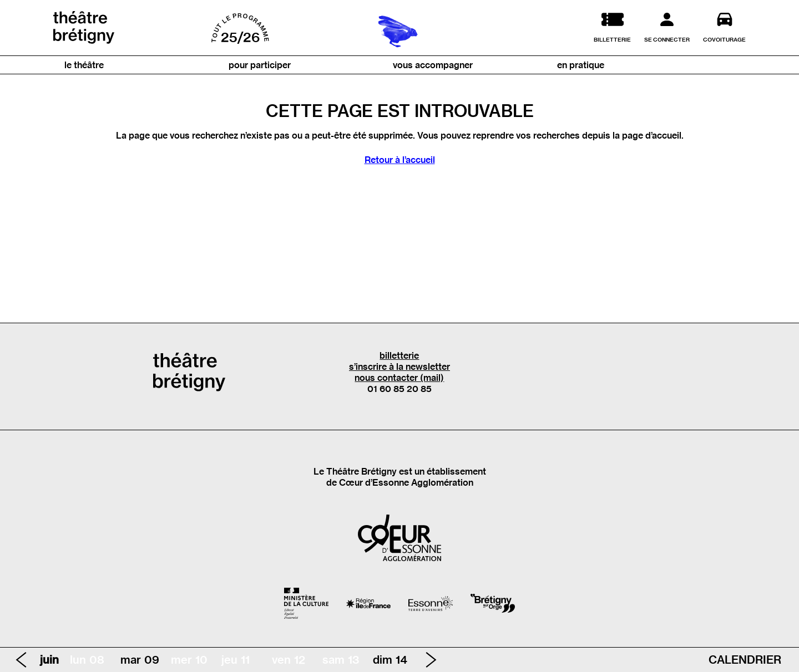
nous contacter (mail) (399, 378)
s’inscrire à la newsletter (399, 366)
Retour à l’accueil (400, 160)
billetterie (399, 355)
